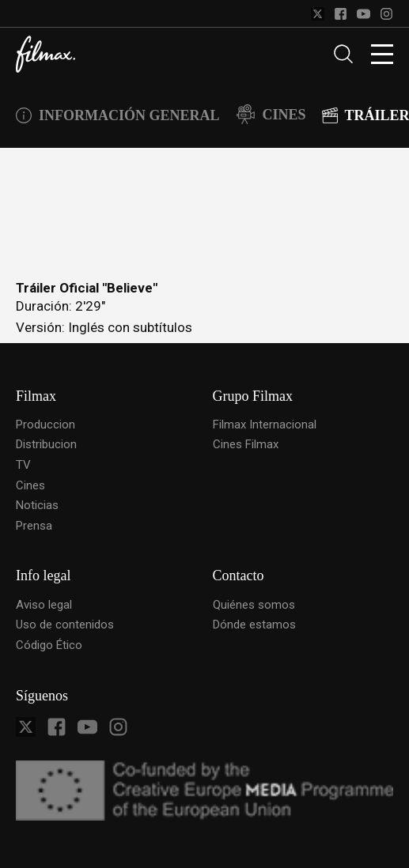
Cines (30, 485)
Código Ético (49, 645)
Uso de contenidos (65, 625)
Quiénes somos (254, 605)
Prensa (34, 526)
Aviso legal (44, 605)
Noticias (37, 505)
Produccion (45, 425)
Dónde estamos (254, 625)
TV (23, 465)
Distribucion (46, 444)
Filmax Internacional (265, 425)
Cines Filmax (246, 444)
